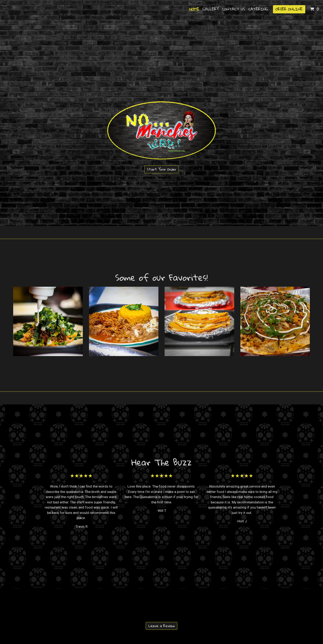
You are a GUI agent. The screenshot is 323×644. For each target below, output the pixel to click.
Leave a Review (161, 626)
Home (194, 9)
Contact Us (234, 9)
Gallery (211, 9)
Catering (258, 9)
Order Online (289, 9)
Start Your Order (161, 169)
